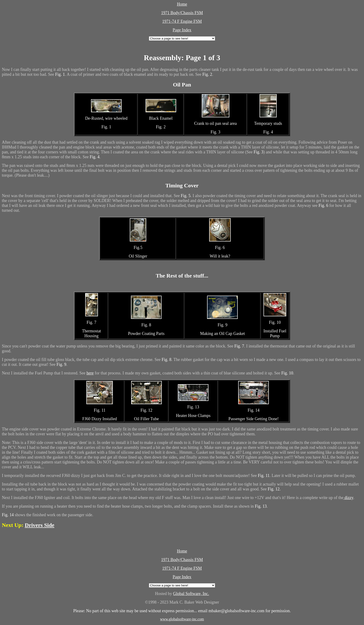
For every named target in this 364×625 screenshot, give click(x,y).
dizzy (348, 498)
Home (182, 4)
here (90, 373)
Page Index (182, 30)
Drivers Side (40, 525)
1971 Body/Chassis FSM (182, 13)
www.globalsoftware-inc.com (182, 619)
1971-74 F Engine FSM (182, 21)
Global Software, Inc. (191, 594)
